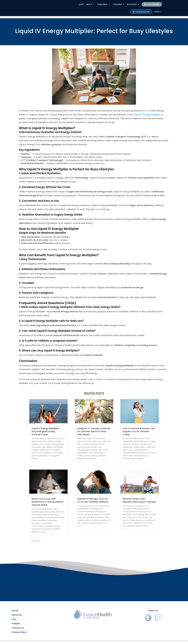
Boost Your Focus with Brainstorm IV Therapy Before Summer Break (47, 500)
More (157, 12)
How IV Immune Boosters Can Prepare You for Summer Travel (139, 429)
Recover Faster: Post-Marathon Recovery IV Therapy (139, 498)
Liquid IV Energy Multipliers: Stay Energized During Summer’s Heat (46, 429)
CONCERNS (117, 4)
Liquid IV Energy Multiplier (147, 112)
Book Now (132, 4)
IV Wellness (102, 4)
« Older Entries (35, 539)
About (89, 4)
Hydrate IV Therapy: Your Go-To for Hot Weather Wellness (93, 498)
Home (81, 4)
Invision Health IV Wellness (101, 377)
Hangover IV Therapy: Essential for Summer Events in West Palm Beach (94, 429)
